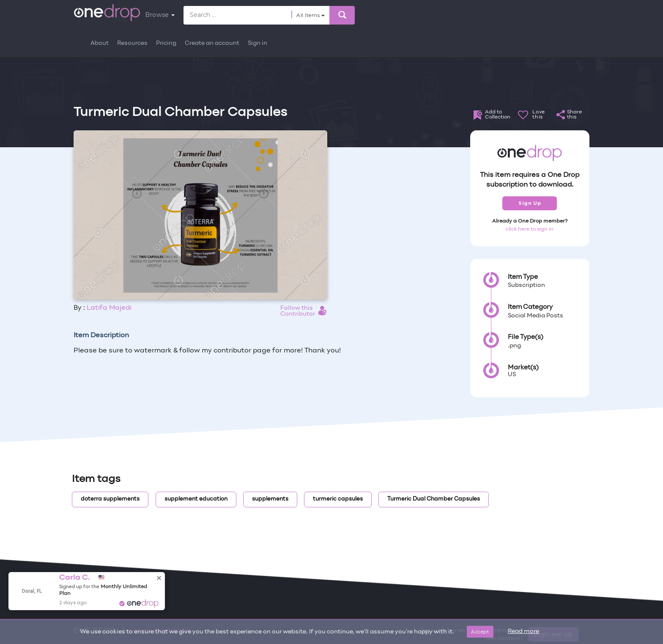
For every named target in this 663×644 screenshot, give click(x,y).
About (100, 43)
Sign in (258, 43)
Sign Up (530, 203)
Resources (132, 43)
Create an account (212, 43)
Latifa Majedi (109, 308)
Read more (523, 632)
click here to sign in (530, 229)
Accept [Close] (480, 632)
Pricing (166, 43)
